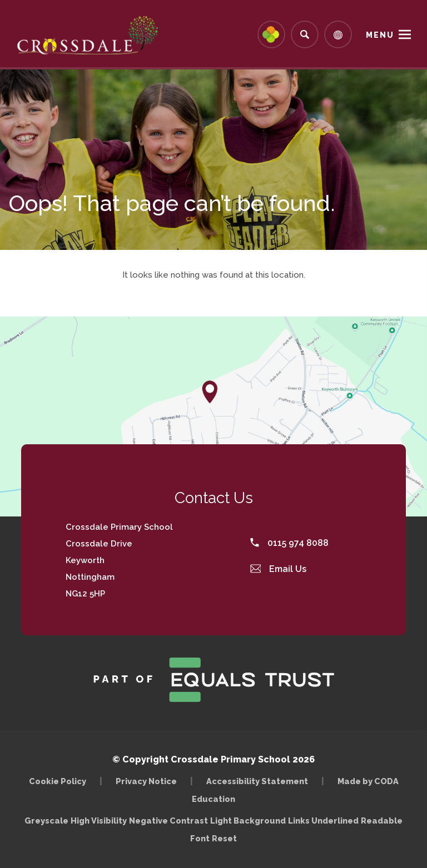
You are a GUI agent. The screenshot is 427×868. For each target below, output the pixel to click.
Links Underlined (323, 821)
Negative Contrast (168, 821)
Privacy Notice (146, 781)
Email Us (279, 569)
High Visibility (99, 821)
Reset (224, 838)
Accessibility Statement (257, 781)
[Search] (305, 34)
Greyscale (46, 821)
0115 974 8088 (289, 543)
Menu (380, 35)
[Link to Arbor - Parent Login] (271, 34)
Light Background (248, 821)
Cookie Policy (58, 781)
